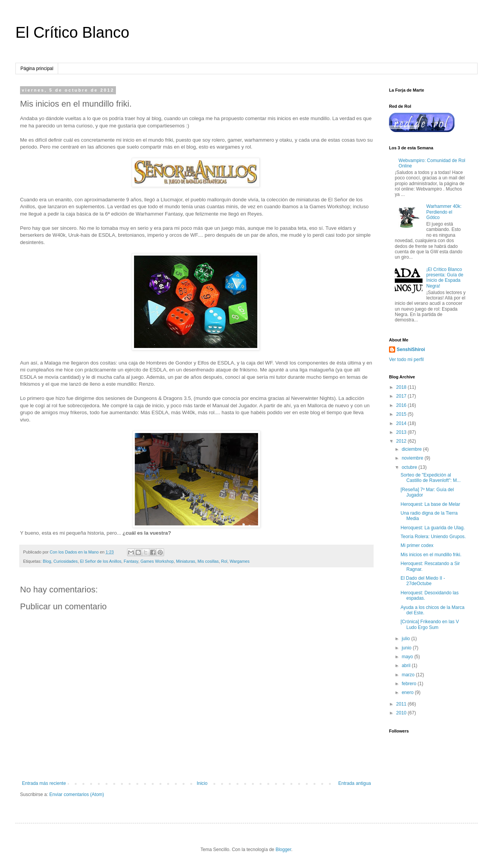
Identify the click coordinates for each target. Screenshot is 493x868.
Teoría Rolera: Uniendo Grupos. (433, 537)
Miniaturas (186, 561)
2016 (402, 405)
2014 (402, 423)
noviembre (413, 458)
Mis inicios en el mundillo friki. (431, 555)
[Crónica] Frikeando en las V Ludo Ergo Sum (430, 624)
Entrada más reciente (44, 783)
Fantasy (131, 561)
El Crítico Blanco (72, 32)
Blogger (283, 850)
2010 (402, 713)
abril (407, 666)
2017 (402, 396)
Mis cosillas (208, 561)
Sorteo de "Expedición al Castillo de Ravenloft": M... (431, 478)
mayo (408, 657)
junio (407, 648)
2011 (402, 704)
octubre (410, 467)
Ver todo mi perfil (406, 360)
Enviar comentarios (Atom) (77, 794)
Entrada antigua (355, 783)
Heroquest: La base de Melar (430, 504)
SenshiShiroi (411, 350)
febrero (410, 684)
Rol (224, 561)
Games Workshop (157, 561)
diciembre (412, 449)
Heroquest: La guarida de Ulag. (433, 528)
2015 (402, 414)
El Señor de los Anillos (101, 561)
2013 (402, 432)
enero (408, 692)
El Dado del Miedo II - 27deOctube (423, 581)
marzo (409, 675)
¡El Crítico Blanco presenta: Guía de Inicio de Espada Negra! (445, 278)
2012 (402, 441)
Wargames (240, 561)
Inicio (202, 783)
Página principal (37, 69)
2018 (402, 387)
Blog (47, 561)
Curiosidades (66, 561)
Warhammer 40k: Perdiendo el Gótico (444, 212)
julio (407, 639)
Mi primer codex (417, 545)
